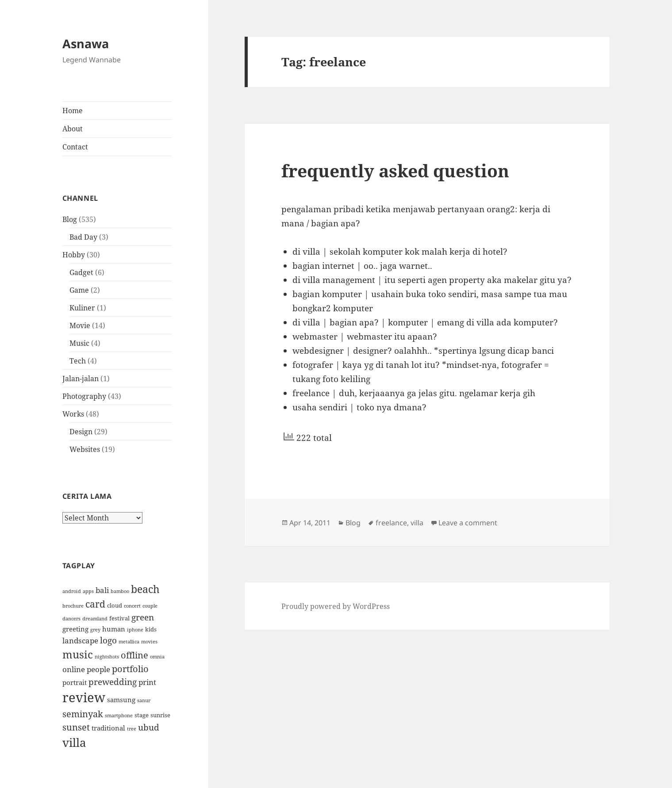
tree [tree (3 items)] (132, 729)
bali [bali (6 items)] (102, 590)
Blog (70, 219)
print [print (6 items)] (147, 682)
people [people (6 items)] (98, 669)
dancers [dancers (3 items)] (71, 619)
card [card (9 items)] (95, 604)
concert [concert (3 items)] (132, 606)
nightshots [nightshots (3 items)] (107, 657)
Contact (75, 147)
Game (79, 290)
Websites (85, 449)
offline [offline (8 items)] (134, 655)
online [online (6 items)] (74, 669)
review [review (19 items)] (84, 697)
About (73, 129)
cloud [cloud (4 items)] (115, 605)
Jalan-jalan (81, 379)
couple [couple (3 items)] (150, 606)
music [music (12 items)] (78, 654)
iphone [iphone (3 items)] (135, 630)
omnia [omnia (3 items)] (157, 657)
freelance (391, 523)
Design (81, 432)
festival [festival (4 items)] (119, 618)
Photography (84, 396)
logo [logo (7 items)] (108, 640)
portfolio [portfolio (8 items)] (130, 669)
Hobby (74, 255)
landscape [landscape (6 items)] (80, 640)
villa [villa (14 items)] (74, 742)
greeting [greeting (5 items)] (75, 629)
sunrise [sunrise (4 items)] (160, 715)
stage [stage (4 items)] (142, 715)
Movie (80, 325)
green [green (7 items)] (143, 617)
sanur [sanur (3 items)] (144, 700)
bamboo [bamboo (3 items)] (120, 591)
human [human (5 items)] (114, 629)
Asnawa (86, 44)
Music (79, 343)
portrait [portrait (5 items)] (75, 682)
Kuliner (82, 308)
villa (417, 523)
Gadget (81, 272)
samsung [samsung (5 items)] (121, 700)
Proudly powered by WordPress (336, 606)
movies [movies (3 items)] (149, 642)
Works (73, 414)
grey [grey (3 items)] (95, 630)
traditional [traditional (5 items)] (108, 728)
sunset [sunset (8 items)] (76, 727)
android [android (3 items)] (72, 591)
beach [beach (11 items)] (145, 589)
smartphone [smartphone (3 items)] (119, 715)
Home (73, 111)
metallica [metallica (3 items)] (129, 642)
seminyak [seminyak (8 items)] (83, 714)
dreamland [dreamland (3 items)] (95, 619)
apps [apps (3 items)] (88, 591)
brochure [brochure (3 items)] (73, 606)
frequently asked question (395, 170)
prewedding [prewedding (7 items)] (113, 682)
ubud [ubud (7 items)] (149, 727)
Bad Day (83, 237)
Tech (78, 361)
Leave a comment (468, 523)
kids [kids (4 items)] (151, 629)
